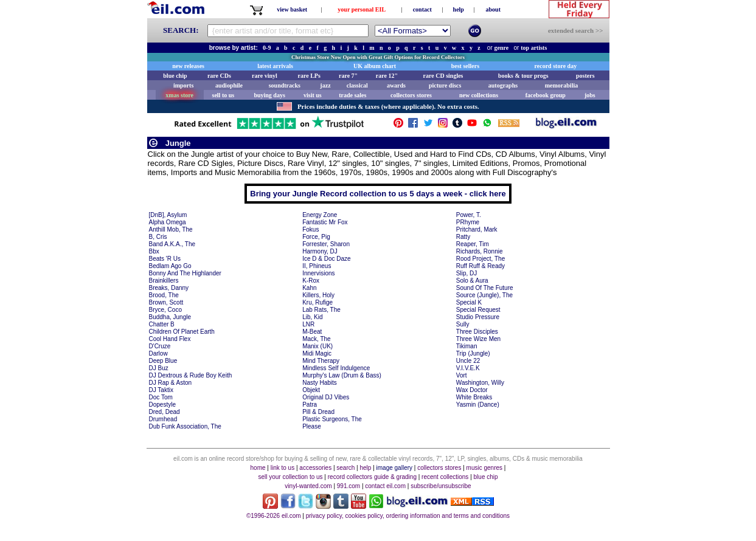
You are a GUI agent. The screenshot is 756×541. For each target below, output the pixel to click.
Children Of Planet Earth (182, 332)
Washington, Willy (480, 383)
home (258, 468)
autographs (503, 85)
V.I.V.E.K (468, 368)
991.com (349, 486)
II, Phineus (317, 266)
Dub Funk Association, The (185, 426)
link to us (283, 468)
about (493, 9)
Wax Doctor (472, 390)
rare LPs (309, 76)
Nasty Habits (320, 383)
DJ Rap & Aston (171, 383)
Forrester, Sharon (326, 244)
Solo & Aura (472, 281)
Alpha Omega (168, 222)
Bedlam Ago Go (170, 266)
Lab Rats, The (321, 310)
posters (585, 76)
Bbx (154, 251)
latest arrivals (275, 66)
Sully (463, 324)
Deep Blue (163, 361)
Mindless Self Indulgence (336, 368)
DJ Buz (159, 368)
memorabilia (561, 85)
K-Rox (311, 281)
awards (396, 85)
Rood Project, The (480, 259)
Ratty (463, 237)
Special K (469, 302)
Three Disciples (477, 332)
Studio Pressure (478, 317)
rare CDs (219, 76)
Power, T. (469, 215)
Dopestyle (162, 405)
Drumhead (163, 419)
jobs (590, 95)
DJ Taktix (161, 390)
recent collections (445, 477)
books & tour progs (523, 76)
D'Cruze (160, 346)
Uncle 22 (468, 361)
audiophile (229, 85)
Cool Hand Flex (170, 339)
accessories (315, 468)
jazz (325, 85)
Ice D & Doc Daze (326, 259)
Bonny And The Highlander (185, 273)
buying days (269, 95)
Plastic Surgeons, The (332, 419)
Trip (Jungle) (473, 353)
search (345, 468)
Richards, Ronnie (480, 251)
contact (422, 9)
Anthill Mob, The (171, 229)
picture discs (445, 85)
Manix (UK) (317, 346)
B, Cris (158, 237)
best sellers (465, 66)
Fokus (310, 229)
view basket (292, 9)
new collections (479, 95)
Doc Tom (161, 397)
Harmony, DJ (320, 251)
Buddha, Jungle (170, 317)
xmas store (179, 95)
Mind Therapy (321, 361)
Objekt (311, 390)
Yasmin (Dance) (478, 405)
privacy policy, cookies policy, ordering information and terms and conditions (408, 516)
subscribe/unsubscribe (441, 486)
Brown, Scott (166, 302)
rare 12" (387, 76)
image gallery (394, 468)
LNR (308, 324)
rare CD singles (443, 76)
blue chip (175, 76)
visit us (313, 95)
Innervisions (318, 273)
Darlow (158, 353)
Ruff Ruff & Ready (480, 266)
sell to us (224, 95)
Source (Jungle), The (484, 295)
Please (312, 426)
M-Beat (312, 332)
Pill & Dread (318, 412)
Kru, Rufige (317, 302)
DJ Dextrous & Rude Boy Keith (191, 375)
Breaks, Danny (169, 288)
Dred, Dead (165, 412)
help (459, 9)
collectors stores (411, 95)
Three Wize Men (478, 339)
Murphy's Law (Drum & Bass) (342, 375)
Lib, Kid (312, 317)
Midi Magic (317, 353)
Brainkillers (164, 281)
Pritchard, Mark (477, 229)
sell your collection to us (290, 477)
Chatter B (162, 324)
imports (183, 85)
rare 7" (348, 76)
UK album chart (375, 66)
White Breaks (474, 397)
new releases (188, 66)
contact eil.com (385, 486)
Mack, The (317, 339)
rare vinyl (265, 76)
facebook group (546, 95)
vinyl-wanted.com (308, 486)
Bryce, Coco (165, 310)
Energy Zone (320, 215)
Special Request (478, 310)
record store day (556, 66)
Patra (310, 405)
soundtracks (285, 85)
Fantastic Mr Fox (325, 222)
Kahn (309, 288)
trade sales (352, 95)
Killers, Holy (318, 295)
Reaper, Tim (473, 244)
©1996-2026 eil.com (274, 516)
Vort (462, 375)
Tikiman (467, 346)
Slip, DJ (466, 273)
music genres (484, 468)
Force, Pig (316, 237)
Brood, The (164, 295)
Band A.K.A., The (172, 244)
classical (357, 85)
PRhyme (468, 222)
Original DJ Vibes (326, 397)
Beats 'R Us (165, 259)
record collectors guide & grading (372, 477)
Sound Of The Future (485, 288)
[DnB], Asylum (168, 215)
